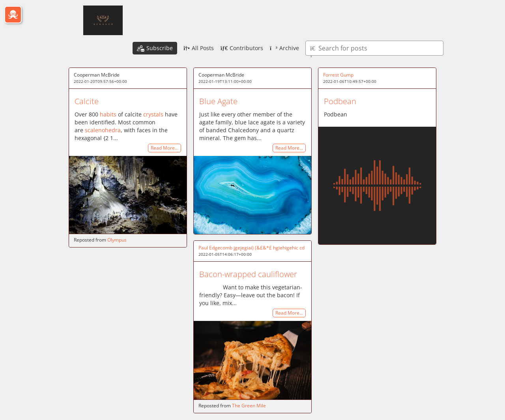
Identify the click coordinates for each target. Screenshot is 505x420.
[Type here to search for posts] (374, 48)
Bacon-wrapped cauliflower (248, 274)
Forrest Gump (338, 75)
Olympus (117, 240)
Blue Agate (218, 101)
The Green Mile (249, 406)
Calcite (87, 101)
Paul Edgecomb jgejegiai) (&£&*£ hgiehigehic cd (252, 248)
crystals (153, 114)
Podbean (340, 101)
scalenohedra (103, 130)
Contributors (242, 48)
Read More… (165, 148)
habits (108, 114)
